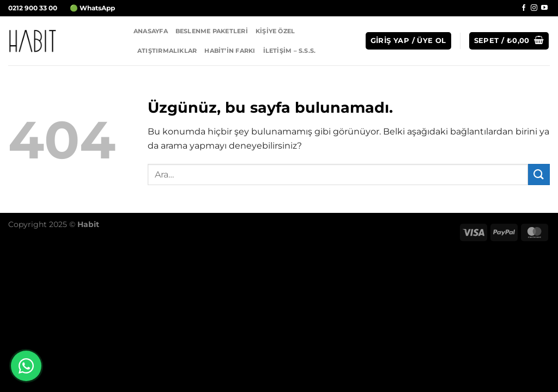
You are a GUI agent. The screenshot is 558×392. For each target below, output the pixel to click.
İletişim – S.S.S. (290, 51)
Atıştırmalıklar (167, 51)
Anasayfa (151, 31)
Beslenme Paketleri (212, 31)
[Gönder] (539, 174)
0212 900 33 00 (33, 8)
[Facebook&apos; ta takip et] (524, 8)
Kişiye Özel (275, 31)
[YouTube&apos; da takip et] (544, 8)
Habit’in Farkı (230, 51)
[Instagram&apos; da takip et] (534, 8)
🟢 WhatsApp (92, 8)
